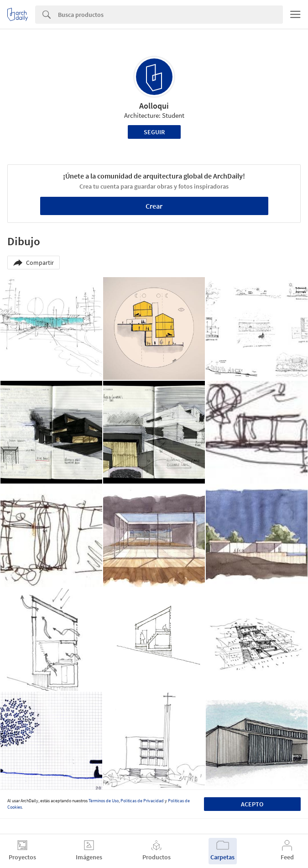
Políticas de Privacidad (142, 801)
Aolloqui (154, 106)
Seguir (154, 132)
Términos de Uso (104, 801)
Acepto (252, 804)
